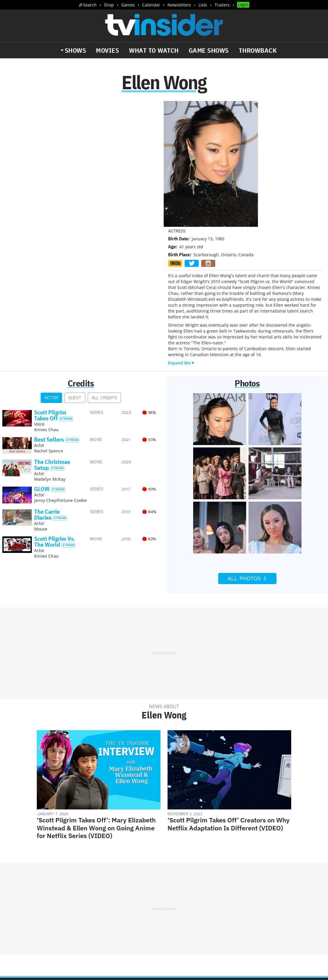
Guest (75, 273)
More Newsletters (32, 923)
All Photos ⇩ (247, 453)
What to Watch (154, 50)
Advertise (196, 880)
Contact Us (261, 880)
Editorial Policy (228, 880)
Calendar (151, 5)
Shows (76, 50)
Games (128, 5)
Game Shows (209, 50)
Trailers (222, 5)
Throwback (258, 50)
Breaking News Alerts (37, 912)
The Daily (26, 906)
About (175, 880)
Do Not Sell (240, 888)
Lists (203, 5)
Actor (51, 273)
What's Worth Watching (72, 906)
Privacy (176, 888)
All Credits (104, 273)
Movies (107, 50)
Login (243, 5)
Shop (109, 5)
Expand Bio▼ (182, 238)
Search (90, 5)
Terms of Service (206, 888)
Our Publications (198, 904)
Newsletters (179, 5)
